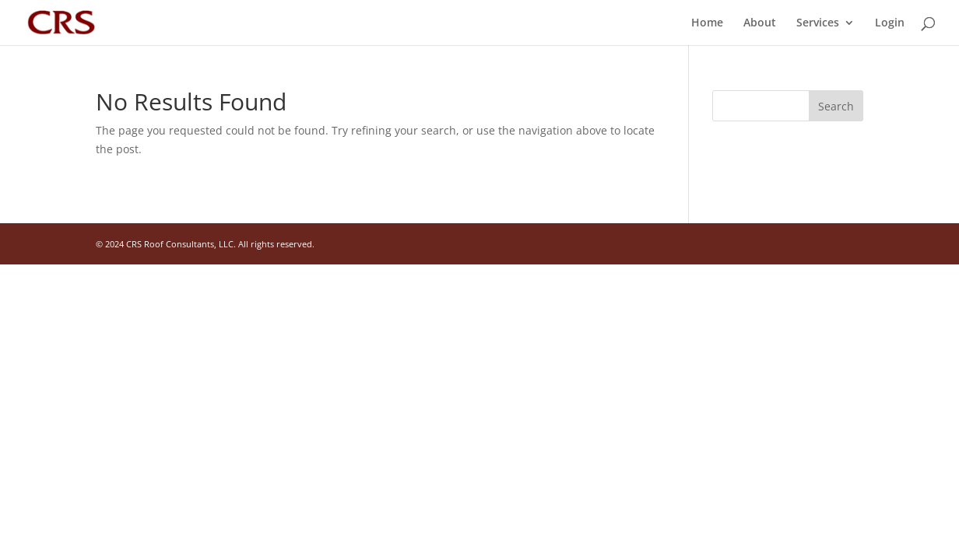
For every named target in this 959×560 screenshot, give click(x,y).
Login (890, 23)
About (760, 23)
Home (707, 23)
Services (818, 23)
